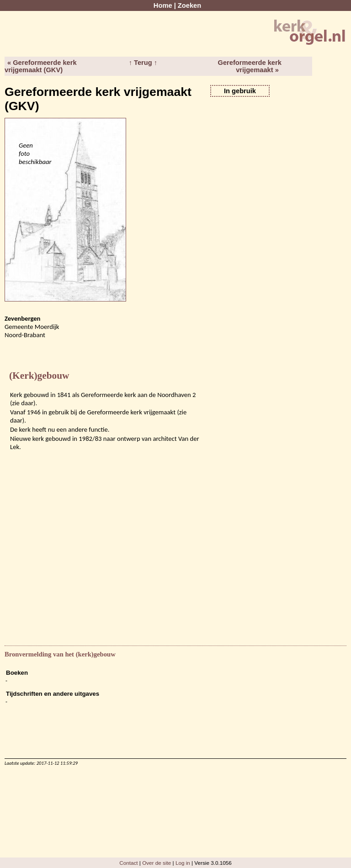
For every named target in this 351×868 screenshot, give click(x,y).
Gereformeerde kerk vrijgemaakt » (250, 66)
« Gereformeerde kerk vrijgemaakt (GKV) (41, 66)
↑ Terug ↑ (143, 63)
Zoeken (189, 5)
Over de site (157, 863)
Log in (183, 863)
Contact (128, 863)
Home (163, 5)
